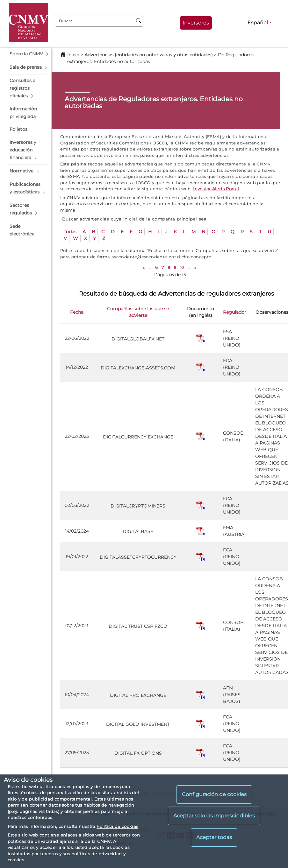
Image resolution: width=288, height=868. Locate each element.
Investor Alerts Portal (216, 189)
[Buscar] (139, 21)
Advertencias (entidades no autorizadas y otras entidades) (149, 55)
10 (182, 267)
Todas (70, 232)
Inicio (73, 55)
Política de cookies (117, 826)
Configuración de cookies (214, 794)
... (150, 267)
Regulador (235, 312)
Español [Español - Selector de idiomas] (258, 22)
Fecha (77, 312)
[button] (27, 54)
